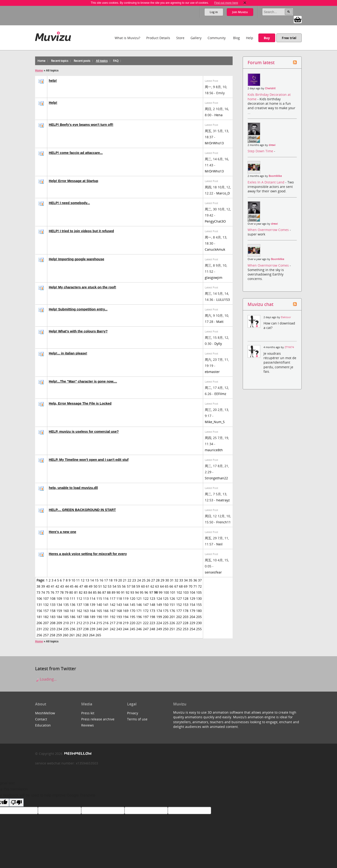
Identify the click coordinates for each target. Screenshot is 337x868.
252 (179, 629)
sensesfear (213, 572)
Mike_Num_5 (215, 422)
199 (159, 617)
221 (139, 623)
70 (190, 586)
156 (39, 611)
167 (113, 611)
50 (95, 586)
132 (46, 605)
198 (152, 617)
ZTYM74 (289, 347)
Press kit (88, 713)
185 (66, 617)
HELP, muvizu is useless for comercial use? (84, 432)
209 (59, 623)
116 (106, 598)
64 (162, 586)
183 (53, 617)
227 (179, 623)
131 (39, 605)
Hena (218, 115)
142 (113, 605)
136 (73, 605)
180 (199, 611)
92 (128, 592)
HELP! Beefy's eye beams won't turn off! (81, 125)
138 (86, 605)
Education (43, 725)
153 (186, 605)
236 (73, 629)
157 (46, 611)
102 (179, 592)
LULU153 (223, 300)
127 (179, 598)
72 (200, 586)
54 (114, 586)
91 (123, 592)
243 (119, 629)
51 (100, 586)
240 (99, 629)
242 (113, 629)
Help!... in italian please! (68, 353)
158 (53, 611)
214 (92, 623)
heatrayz (223, 500)
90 (118, 592)
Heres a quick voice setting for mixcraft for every (88, 554)
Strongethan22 (216, 478)
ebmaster (212, 372)
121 (139, 598)
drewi (272, 145)
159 (59, 611)
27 (153, 580)
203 (186, 617)
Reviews (88, 725)
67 (176, 586)
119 (126, 598)
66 (171, 586)
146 (139, 605)
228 (186, 623)
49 (91, 586)
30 (167, 580)
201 (172, 617)
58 (133, 586)
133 (53, 605)
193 (119, 617)
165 (99, 611)
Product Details (158, 38)
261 (72, 635)
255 (199, 629)
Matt (220, 322)
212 (79, 623)
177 (179, 611)
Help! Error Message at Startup (74, 181)
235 (66, 629)
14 (92, 580)
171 (139, 611)
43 (62, 586)
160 (66, 611)
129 (192, 598)
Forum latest (261, 62)
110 (66, 598)
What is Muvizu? (127, 38)
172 (146, 611)
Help (250, 38)
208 (53, 623)
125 (166, 598)
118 (119, 598)
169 (126, 611)
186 (73, 617)
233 (53, 629)
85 (95, 592)
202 (179, 617)
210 (66, 623)
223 (152, 623)
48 (86, 586)
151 (172, 605)
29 (162, 580)
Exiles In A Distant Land (266, 182)
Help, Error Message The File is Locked (80, 403)
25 (144, 580)
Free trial (289, 38)
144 (126, 605)
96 (146, 592)
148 (152, 605)
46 (76, 586)
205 (199, 617)
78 (62, 592)
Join (240, 12)
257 (46, 635)
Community (217, 38)
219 (126, 623)
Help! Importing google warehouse (77, 259)
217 (113, 623)
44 (67, 586)
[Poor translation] (16, 803)
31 (172, 580)
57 (129, 586)
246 (139, 629)
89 (114, 592)
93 (132, 592)
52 (105, 586)
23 (134, 580)
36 (195, 580)
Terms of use (137, 719)
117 (113, 598)
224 (159, 623)
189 (92, 617)
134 (59, 605)
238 (86, 629)
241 (106, 629)
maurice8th (214, 450)
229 (192, 623)
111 (73, 598)
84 (90, 592)
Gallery (196, 38)
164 (92, 611)
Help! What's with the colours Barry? (78, 331)
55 (119, 586)
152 (179, 605)
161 (73, 611)
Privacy (133, 713)
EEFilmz (220, 394)
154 (192, 605)
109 (59, 598)
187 (79, 617)
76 (52, 592)
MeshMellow (45, 713)
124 (159, 598)
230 (199, 623)
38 (38, 586)
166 (106, 611)
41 (53, 586)
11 (78, 580)
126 (172, 598)
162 (79, 611)
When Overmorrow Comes (269, 230)
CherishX (270, 88)
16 (101, 580)
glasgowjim (214, 278)
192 (113, 617)
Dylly (218, 344)
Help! (53, 103)
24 (139, 580)
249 (159, 629)
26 (148, 580)
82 (81, 592)
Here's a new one (63, 532)
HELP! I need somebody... (70, 203)
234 (59, 629)
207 (46, 623)
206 (39, 623)
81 (76, 592)
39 (43, 586)
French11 (223, 522)
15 (97, 580)
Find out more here (226, 3)
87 (104, 592)
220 (132, 623)
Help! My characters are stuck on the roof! (83, 287)
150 (166, 605)
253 (186, 629)
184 (59, 617)
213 (86, 623)
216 (106, 623)
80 (71, 592)
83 (85, 592)
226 (172, 623)
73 (38, 592)
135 (66, 605)
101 (173, 592)
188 (86, 617)
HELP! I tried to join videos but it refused (81, 231)
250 (166, 629)
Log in (214, 12)
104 (192, 592)
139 (92, 605)
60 (143, 586)
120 (132, 598)
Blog (236, 38)
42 (57, 586)
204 (192, 617)
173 (152, 611)
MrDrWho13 (214, 143)
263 (85, 635)
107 (46, 598)
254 (192, 629)
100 (166, 592)
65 (167, 586)
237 (79, 629)
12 (83, 580)
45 (72, 586)
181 (39, 617)
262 (79, 635)
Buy (267, 38)
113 (86, 598)
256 (39, 635)
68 (181, 586)
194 (126, 617)
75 (48, 592)
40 (48, 586)
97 (151, 592)
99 (161, 592)
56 (124, 586)
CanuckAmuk (215, 249)
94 (137, 592)
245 (132, 629)
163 (86, 611)
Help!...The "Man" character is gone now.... (83, 381)
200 (166, 617)
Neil (219, 544)
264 (92, 635)
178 (186, 611)
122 (146, 598)
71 (195, 586)
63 (157, 586)
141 (106, 605)
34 (186, 580)
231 (39, 629)
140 (99, 605)
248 (152, 629)
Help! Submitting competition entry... (78, 309)
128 (186, 598)
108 (53, 598)
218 (119, 623)
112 (79, 598)
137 (79, 605)
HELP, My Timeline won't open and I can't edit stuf (89, 460)
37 (200, 580)
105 (199, 592)
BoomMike (275, 176)
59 (138, 586)
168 (119, 611)
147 (146, 605)
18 (111, 580)
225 (166, 623)
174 (159, 611)
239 (92, 629)
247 (146, 629)
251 (172, 629)
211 (73, 623)
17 (106, 580)
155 (199, 605)
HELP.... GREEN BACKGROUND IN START (82, 510)
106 (39, 598)
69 (186, 586)
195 (132, 617)
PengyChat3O (215, 221)
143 (119, 605)
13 (87, 580)
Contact (41, 719)
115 (99, 598)
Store (180, 38)
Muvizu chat (260, 304)
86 (99, 592)
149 (159, 605)
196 (139, 617)
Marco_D (223, 193)
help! (53, 81)
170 (132, 611)
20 (120, 580)
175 (166, 611)
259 (59, 635)
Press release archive (98, 719)
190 (99, 617)
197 (146, 617)
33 (181, 580)
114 (92, 598)
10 (73, 580)
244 (126, 629)
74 (43, 592)
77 (57, 592)
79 (66, 592)
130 (199, 598)
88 (109, 592)
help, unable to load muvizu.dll (73, 488)
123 (152, 598)
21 (125, 580)
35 (190, 580)
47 (81, 586)
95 (142, 592)
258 (52, 635)
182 (46, 617)
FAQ (116, 61)
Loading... (46, 679)
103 (186, 592)
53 (110, 586)
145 (132, 605)
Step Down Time (261, 151)
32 (176, 580)
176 (172, 611)
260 (66, 635)
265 (98, 635)
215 (99, 623)
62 (152, 586)
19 (115, 580)
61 (148, 586)
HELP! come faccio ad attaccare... (76, 153)
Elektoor (286, 317)
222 (146, 623)
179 (192, 611)
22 (129, 580)
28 (158, 580)
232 (46, 629)
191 (106, 617)
